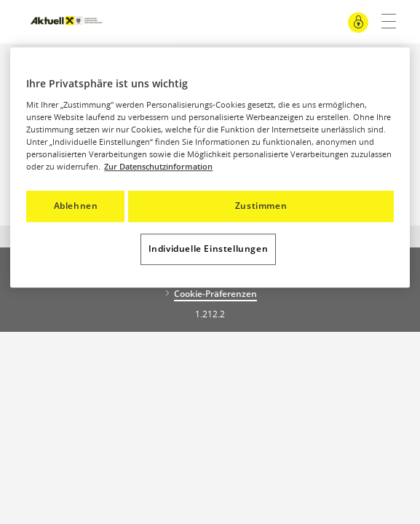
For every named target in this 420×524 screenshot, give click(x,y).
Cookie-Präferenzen (215, 294)
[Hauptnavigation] (383, 22)
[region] (210, 167)
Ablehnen (76, 206)
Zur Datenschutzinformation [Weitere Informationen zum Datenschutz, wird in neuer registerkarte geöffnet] (158, 166)
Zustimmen (261, 206)
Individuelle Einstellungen (209, 249)
